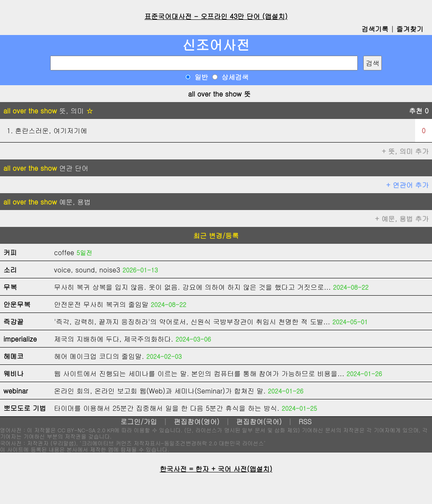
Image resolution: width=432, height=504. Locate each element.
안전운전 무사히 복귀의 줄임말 (101, 304)
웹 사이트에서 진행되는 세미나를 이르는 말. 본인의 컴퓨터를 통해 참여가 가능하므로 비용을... (199, 373)
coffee (64, 252)
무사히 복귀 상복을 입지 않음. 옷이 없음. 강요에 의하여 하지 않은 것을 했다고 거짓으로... (192, 287)
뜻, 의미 (48, 111)
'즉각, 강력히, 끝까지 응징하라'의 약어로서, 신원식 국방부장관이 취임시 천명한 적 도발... (192, 322)
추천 (419, 111)
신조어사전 (216, 44)
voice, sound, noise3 (87, 270)
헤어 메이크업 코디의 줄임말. (99, 356)
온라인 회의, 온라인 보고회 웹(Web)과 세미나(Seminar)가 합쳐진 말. (160, 391)
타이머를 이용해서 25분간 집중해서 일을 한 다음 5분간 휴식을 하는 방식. (167, 408)
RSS (305, 422)
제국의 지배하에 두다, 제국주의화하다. (114, 339)
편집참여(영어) (197, 422)
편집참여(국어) (259, 422)
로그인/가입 (139, 422)
